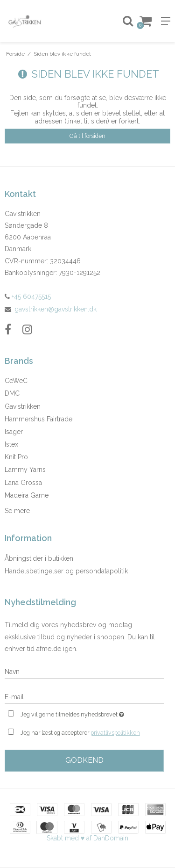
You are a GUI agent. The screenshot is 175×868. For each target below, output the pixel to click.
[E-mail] (84, 696)
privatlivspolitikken (115, 733)
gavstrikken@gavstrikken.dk (56, 309)
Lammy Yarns (25, 470)
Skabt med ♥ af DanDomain (87, 838)
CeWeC (16, 381)
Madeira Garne (27, 495)
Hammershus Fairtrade (38, 419)
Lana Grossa (23, 483)
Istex (11, 444)
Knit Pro (16, 457)
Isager (14, 432)
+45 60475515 (28, 297)
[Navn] (84, 671)
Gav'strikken (23, 406)
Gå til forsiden (87, 136)
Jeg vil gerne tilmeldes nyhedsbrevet (81, 713)
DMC (12, 393)
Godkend (84, 760)
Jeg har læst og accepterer (80, 733)
